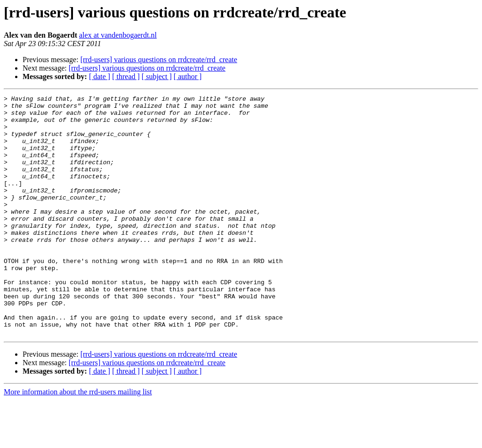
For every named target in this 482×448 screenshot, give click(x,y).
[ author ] (188, 76)
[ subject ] (157, 76)
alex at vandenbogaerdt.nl (118, 35)
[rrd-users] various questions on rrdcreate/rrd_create (159, 60)
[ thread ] (126, 76)
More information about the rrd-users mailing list (78, 440)
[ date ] (100, 76)
